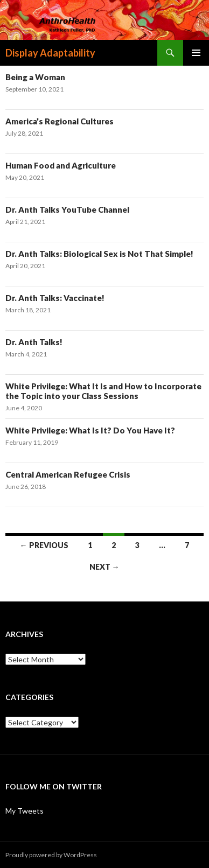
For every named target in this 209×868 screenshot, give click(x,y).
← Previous (44, 545)
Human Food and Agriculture (61, 165)
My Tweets (25, 811)
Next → (104, 567)
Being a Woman (35, 77)
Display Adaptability (50, 53)
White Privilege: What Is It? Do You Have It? (90, 430)
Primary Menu (196, 53)
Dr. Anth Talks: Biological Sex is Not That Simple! (99, 254)
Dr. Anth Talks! (34, 342)
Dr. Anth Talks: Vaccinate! (55, 298)
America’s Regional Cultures (60, 121)
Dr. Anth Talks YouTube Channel (67, 209)
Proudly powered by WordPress (51, 855)
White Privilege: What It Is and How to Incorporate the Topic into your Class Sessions (103, 391)
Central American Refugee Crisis (68, 474)
